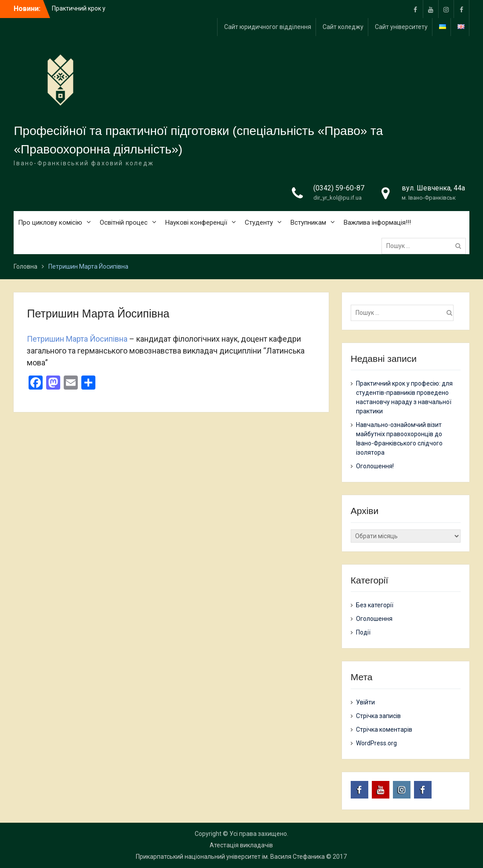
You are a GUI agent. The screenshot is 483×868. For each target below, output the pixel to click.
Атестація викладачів (241, 845)
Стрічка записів (378, 716)
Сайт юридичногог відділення (268, 27)
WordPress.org (376, 743)
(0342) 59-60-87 (339, 188)
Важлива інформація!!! (377, 222)
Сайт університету (401, 27)
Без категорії (375, 605)
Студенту (259, 222)
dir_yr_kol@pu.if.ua (338, 198)
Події (363, 632)
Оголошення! (375, 466)
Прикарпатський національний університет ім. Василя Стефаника (230, 857)
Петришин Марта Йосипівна (77, 339)
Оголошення (374, 619)
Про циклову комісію (50, 222)
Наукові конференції (196, 222)
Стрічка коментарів (384, 729)
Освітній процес (124, 222)
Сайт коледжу (343, 27)
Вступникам (308, 222)
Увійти (365, 702)
